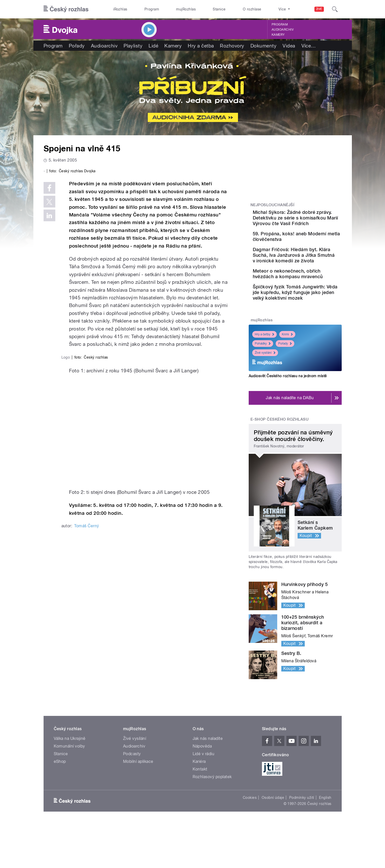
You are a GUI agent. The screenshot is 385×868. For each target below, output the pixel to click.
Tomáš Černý (87, 733)
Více (309, 46)
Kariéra (199, 806)
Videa (289, 46)
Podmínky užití (302, 842)
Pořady (77, 46)
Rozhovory (232, 46)
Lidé (153, 46)
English (325, 842)
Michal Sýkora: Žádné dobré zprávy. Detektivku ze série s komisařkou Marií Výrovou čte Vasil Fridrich (311, 221)
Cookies (250, 842)
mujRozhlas (186, 9)
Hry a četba (201, 46)
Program (152, 9)
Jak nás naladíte (208, 783)
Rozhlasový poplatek (212, 821)
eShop (60, 806)
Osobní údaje (273, 842)
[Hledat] (335, 9)
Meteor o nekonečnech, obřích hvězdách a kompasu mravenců (308, 301)
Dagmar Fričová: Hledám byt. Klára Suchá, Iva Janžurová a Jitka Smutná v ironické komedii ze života (310, 274)
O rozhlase (252, 9)
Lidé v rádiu (204, 798)
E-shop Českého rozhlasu (280, 462)
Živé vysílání (265, 396)
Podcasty (132, 798)
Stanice (219, 9)
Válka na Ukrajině (70, 783)
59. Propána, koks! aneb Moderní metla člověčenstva (308, 245)
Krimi (287, 377)
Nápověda (202, 790)
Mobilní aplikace (138, 806)
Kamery (278, 35)
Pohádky (263, 386)
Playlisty (133, 46)
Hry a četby (264, 377)
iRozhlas (120, 9)
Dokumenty (263, 46)
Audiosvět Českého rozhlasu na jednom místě (288, 419)
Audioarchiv (283, 30)
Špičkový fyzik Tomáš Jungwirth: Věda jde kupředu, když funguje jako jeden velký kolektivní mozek (311, 330)
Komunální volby (69, 790)
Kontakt (200, 813)
